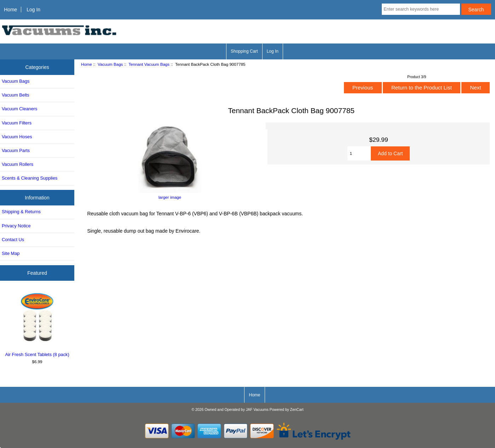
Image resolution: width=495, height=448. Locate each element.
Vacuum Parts (16, 150)
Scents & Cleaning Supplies (30, 178)
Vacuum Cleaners (19, 109)
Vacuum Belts (16, 95)
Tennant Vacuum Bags (149, 64)
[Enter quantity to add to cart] (359, 153)
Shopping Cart (244, 51)
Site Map (11, 253)
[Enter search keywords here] (421, 9)
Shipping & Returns (21, 212)
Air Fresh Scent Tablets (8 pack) (37, 324)
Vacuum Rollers (18, 164)
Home (10, 10)
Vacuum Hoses (17, 137)
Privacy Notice (16, 226)
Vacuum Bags (110, 64)
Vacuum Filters (17, 123)
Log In (33, 10)
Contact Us (13, 240)
